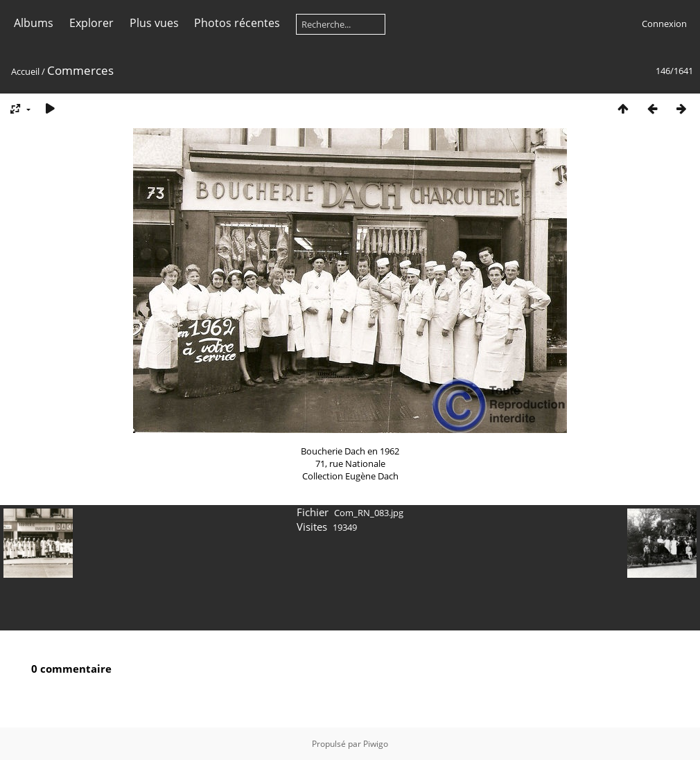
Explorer (91, 23)
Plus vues (154, 23)
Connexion (664, 24)
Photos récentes (237, 23)
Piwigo (376, 744)
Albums (34, 23)
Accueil (25, 71)
